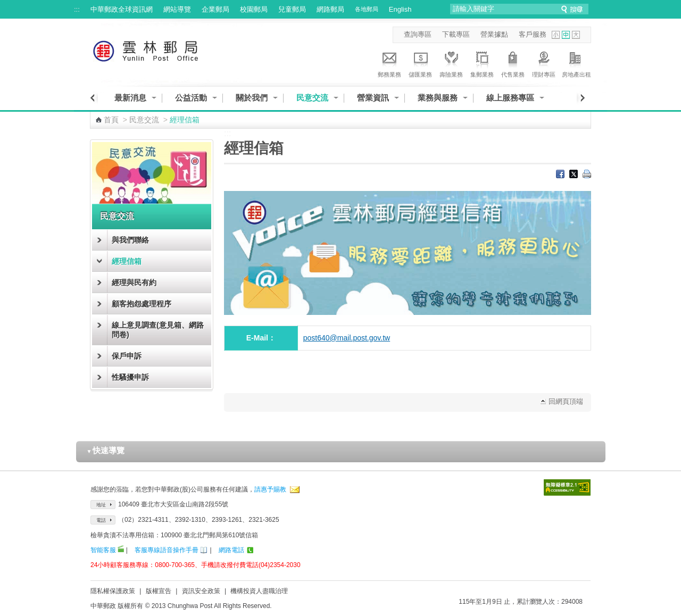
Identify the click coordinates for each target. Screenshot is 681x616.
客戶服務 (533, 34)
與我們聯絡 (130, 240)
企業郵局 (215, 9)
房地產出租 (576, 63)
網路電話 (231, 550)
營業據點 (494, 34)
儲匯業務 (420, 63)
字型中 (566, 35)
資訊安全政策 (201, 591)
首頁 (111, 120)
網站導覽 (177, 9)
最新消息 (130, 98)
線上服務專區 (510, 98)
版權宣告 (159, 591)
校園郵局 (254, 9)
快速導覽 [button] (106, 450)
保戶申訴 (127, 356)
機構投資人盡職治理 (259, 591)
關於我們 (252, 98)
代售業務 (513, 63)
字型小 (556, 35)
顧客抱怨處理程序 (142, 304)
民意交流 (312, 98)
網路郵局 (330, 9)
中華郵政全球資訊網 (122, 9)
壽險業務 (451, 63)
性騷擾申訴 (130, 377)
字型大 (576, 35)
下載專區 (456, 34)
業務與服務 (438, 98)
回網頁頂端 (566, 401)
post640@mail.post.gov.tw (347, 338)
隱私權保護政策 (113, 591)
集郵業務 (482, 63)
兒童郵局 (292, 9)
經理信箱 (127, 261)
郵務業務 (389, 63)
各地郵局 (367, 9)
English (400, 9)
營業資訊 (373, 98)
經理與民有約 (134, 282)
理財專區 (544, 63)
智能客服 (103, 550)
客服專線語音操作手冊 (167, 550)
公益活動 (191, 98)
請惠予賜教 (270, 489)
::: (77, 9)
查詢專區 (418, 34)
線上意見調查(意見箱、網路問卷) (158, 330)
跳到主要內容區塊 (6, 6)
